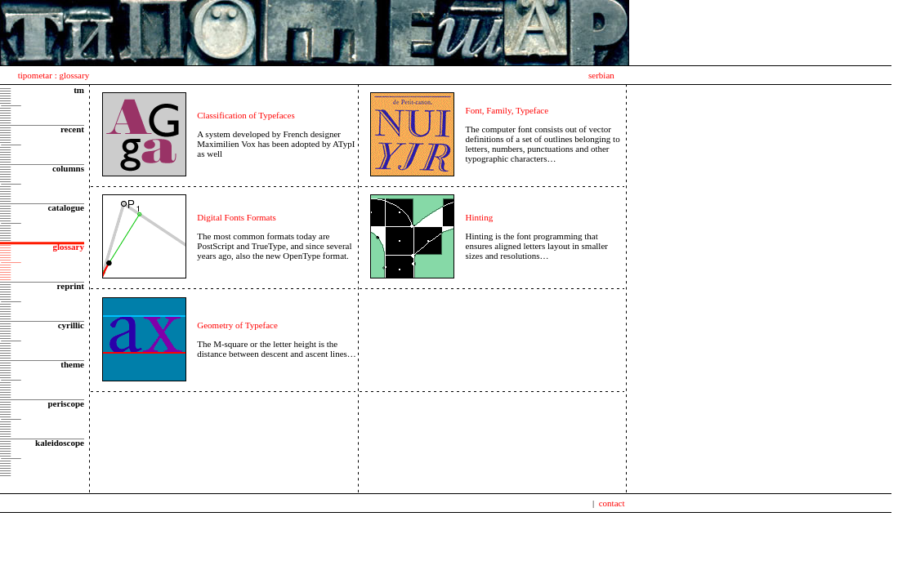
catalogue (66, 207)
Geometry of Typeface (237, 325)
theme (72, 364)
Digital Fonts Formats (237, 217)
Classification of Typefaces (246, 115)
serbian (601, 75)
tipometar (35, 75)
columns (68, 168)
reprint (71, 286)
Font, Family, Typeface (507, 110)
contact (612, 503)
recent (72, 129)
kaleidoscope (60, 443)
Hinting (480, 217)
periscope (66, 403)
